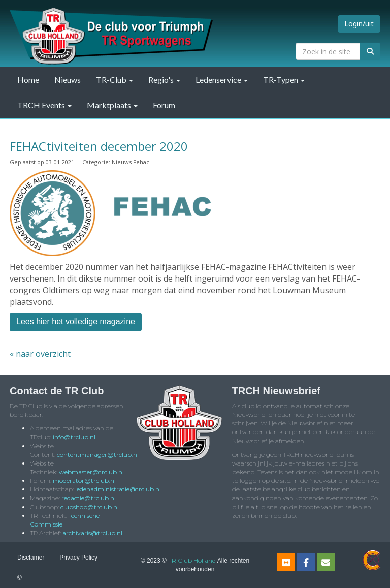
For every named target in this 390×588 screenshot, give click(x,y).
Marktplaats (112, 105)
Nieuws (68, 80)
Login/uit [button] (359, 24)
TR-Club (115, 80)
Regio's (164, 80)
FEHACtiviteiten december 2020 (99, 146)
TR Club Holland (192, 560)
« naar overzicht (40, 354)
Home (28, 80)
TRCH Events (44, 105)
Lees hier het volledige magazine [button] (76, 321)
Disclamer (31, 558)
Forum (164, 105)
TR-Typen (284, 80)
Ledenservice (222, 80)
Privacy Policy (78, 558)
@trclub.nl (74, 437)
